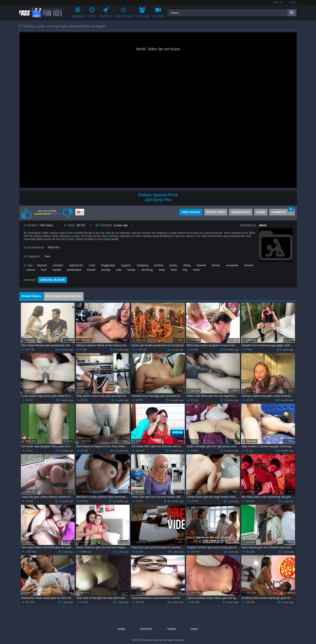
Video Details (191, 212)
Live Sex (158, 12)
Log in (293, 2)
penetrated (74, 270)
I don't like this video (68, 213)
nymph (57, 270)
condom (58, 265)
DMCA (195, 629)
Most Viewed (123, 12)
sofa (119, 270)
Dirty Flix (54, 247)
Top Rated (105, 12)
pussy (173, 265)
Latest (92, 12)
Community (142, 12)
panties (159, 265)
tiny (185, 270)
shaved (201, 265)
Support (146, 629)
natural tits (76, 265)
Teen (47, 256)
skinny (216, 265)
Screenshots (241, 212)
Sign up (278, 2)
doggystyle (108, 265)
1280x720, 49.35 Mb (53, 280)
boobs (131, 270)
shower (249, 265)
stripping (142, 265)
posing (106, 270)
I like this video (27, 213)
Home (121, 629)
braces (31, 270)
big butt (42, 265)
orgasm (126, 265)
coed (92, 265)
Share (261, 212)
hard (174, 270)
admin (263, 225)
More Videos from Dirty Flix (64, 296)
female (91, 270)
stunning (147, 270)
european (232, 265)
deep (162, 270)
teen (44, 270)
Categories (78, 12)
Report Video (216, 212)
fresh (197, 270)
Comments (282, 211)
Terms (171, 629)
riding (187, 265)
